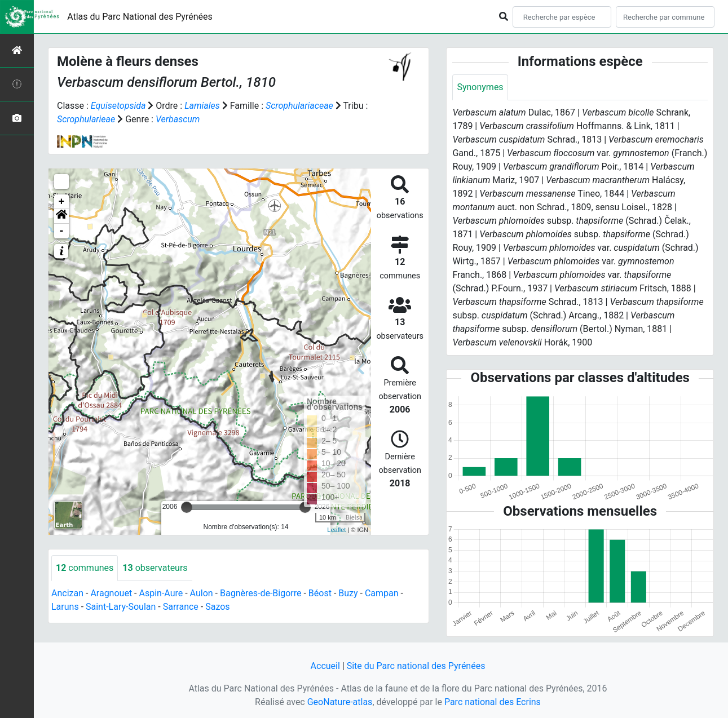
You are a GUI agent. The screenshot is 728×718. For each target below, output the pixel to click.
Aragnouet (111, 593)
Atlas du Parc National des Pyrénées (140, 17)
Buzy (348, 593)
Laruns (65, 607)
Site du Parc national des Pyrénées (416, 666)
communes (85, 568)
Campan (382, 593)
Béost (320, 593)
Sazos (217, 607)
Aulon (202, 593)
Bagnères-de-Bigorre (261, 593)
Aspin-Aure (161, 593)
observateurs (155, 568)
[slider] (187, 507)
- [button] (62, 231)
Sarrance (181, 607)
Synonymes (480, 87)
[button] (61, 216)
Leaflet (336, 530)
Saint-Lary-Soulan (121, 607)
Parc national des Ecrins (493, 702)
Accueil (325, 666)
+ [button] (62, 202)
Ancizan (67, 593)
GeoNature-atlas (340, 702)
